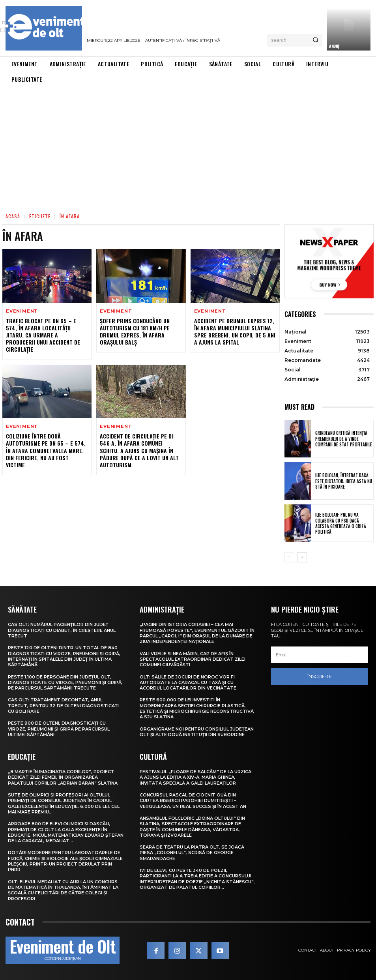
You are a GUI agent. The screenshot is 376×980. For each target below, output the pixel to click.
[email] (320, 655)
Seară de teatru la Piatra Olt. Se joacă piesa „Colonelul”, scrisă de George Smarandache (192, 853)
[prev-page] (289, 557)
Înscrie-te (320, 676)
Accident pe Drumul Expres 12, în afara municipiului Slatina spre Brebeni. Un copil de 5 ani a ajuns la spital (235, 332)
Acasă (13, 216)
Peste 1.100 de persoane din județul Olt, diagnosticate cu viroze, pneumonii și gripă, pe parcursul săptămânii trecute (65, 683)
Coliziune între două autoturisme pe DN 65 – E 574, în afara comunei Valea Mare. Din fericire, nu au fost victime (46, 450)
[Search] (315, 40)
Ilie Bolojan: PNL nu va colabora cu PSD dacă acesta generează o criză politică (341, 523)
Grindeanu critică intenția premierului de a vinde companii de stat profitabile (344, 439)
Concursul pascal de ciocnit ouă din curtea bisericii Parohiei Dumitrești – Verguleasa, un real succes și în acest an (193, 801)
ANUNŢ (334, 46)
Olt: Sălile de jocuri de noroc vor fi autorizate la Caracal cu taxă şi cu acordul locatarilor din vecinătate (188, 683)
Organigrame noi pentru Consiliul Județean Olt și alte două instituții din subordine (197, 732)
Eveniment (22, 311)
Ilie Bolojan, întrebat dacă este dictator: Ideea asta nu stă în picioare (344, 481)
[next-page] (302, 557)
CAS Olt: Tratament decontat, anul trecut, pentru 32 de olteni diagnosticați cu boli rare (63, 705)
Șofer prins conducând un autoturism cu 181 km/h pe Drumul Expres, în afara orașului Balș (135, 332)
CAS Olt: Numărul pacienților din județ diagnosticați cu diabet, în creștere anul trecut (62, 630)
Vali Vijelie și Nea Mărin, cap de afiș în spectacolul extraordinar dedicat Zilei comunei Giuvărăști (193, 659)
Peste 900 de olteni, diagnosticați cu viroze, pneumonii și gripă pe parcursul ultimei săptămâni (59, 729)
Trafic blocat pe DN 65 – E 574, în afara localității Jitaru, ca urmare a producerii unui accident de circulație (43, 335)
